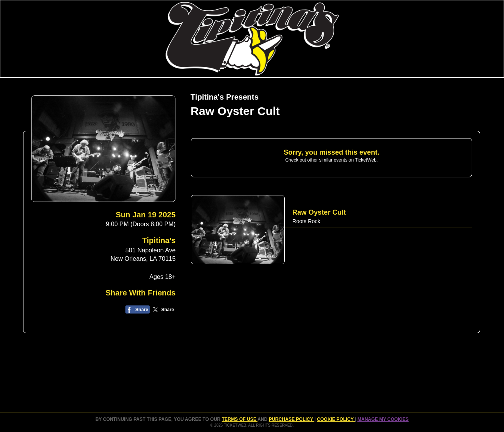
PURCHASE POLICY (292, 419)
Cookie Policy (336, 419)
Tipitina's (159, 240)
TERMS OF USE (239, 419)
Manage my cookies (383, 419)
